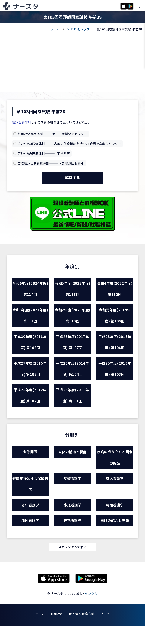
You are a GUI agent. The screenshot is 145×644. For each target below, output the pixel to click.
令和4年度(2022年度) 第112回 (115, 291)
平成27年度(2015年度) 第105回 (30, 377)
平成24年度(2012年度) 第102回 (30, 406)
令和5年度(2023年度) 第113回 (73, 291)
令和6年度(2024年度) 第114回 (30, 291)
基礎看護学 (72, 493)
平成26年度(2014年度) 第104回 (73, 377)
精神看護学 (30, 538)
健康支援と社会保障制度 (30, 499)
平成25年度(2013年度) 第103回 (115, 377)
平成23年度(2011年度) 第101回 (73, 406)
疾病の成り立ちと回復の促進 (115, 470)
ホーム (55, 29)
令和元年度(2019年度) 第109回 (115, 320)
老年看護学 (30, 521)
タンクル (91, 612)
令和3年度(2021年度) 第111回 (30, 320)
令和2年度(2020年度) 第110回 (73, 320)
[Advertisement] (72, 60)
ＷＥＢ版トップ (79, 29)
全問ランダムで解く (72, 565)
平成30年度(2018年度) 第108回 (30, 348)
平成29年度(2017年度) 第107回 (73, 348)
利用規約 (57, 632)
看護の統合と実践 (115, 538)
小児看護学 (72, 521)
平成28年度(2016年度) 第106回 (115, 348)
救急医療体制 (21, 122)
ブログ (105, 632)
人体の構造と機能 (72, 464)
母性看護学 (115, 521)
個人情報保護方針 (82, 632)
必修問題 (30, 464)
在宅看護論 (72, 538)
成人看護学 (115, 493)
